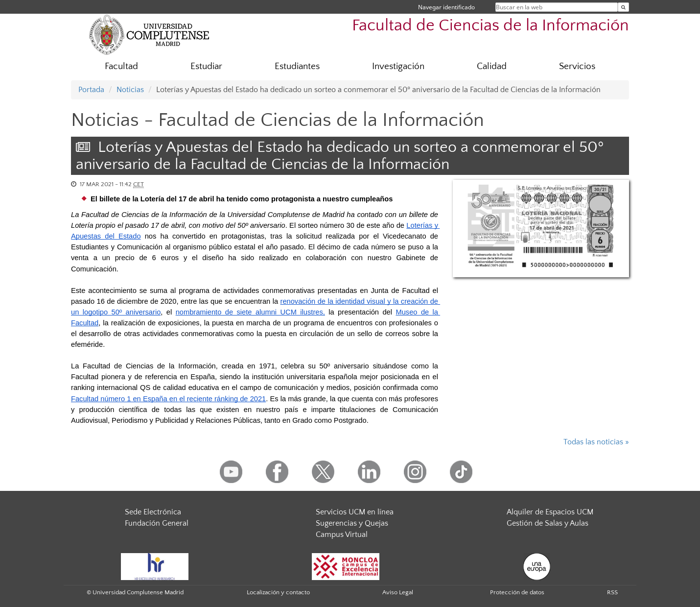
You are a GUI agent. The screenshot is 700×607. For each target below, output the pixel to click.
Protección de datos (517, 592)
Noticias (130, 90)
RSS (612, 592)
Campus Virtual (342, 534)
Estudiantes (297, 66)
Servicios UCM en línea (355, 512)
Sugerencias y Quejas (352, 523)
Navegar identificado (446, 7)
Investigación (398, 66)
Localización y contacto (278, 592)
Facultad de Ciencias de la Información (490, 26)
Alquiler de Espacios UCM (550, 512)
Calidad (492, 66)
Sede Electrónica (153, 512)
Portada (91, 90)
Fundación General (157, 523)
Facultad (121, 66)
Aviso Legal (398, 592)
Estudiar (206, 66)
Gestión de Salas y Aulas (548, 523)
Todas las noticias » (596, 442)
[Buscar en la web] (623, 7)
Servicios (577, 66)
